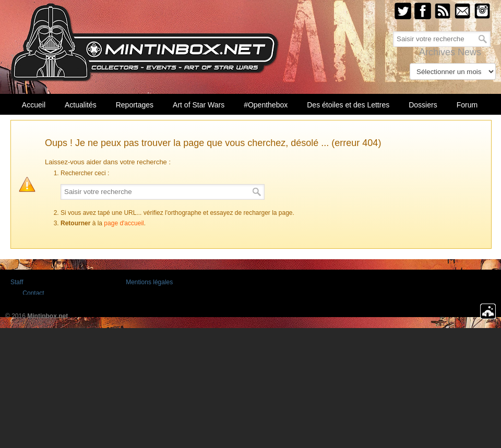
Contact (33, 293)
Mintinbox (145, 43)
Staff (17, 282)
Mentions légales (149, 282)
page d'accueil (124, 223)
